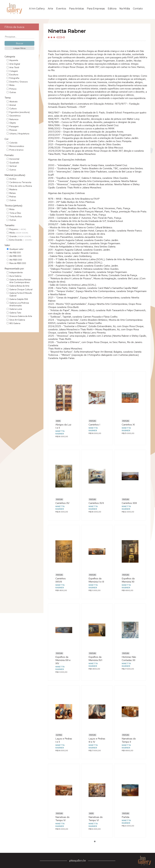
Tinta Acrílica (16, 216)
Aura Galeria (15, 276)
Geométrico (15, 116)
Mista (12, 85)
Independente (16, 272)
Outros (13, 170)
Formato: (9, 155)
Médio (19, 233)
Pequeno (18, 229)
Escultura (14, 75)
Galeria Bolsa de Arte (19, 286)
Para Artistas (76, 9)
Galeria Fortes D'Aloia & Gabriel (21, 294)
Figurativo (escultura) (20, 112)
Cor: (7, 139)
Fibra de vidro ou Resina (21, 186)
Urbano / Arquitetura (19, 134)
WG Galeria (15, 323)
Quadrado (14, 163)
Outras (13, 92)
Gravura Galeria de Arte (21, 316)
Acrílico (13, 179)
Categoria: (10, 57)
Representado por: (14, 269)
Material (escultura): (15, 175)
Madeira (13, 189)
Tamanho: (10, 225)
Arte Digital (15, 64)
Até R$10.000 (16, 260)
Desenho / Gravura (18, 82)
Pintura (13, 89)
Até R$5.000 (15, 256)
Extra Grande (21, 240)
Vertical (13, 166)
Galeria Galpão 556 (19, 299)
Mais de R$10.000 (18, 263)
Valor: (7, 245)
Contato (138, 9)
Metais (12, 193)
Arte (50, 9)
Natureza (14, 119)
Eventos (61, 9)
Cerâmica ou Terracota (20, 182)
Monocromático (17, 146)
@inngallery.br (78, 860)
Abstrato (13, 102)
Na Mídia (125, 9)
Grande (20, 236)
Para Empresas (96, 9)
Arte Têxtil (14, 67)
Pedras (13, 197)
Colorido (13, 143)
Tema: (8, 98)
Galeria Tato (15, 313)
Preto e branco (16, 150)
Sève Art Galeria (17, 320)
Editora (112, 9)
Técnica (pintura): (14, 206)
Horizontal (14, 159)
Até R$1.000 (15, 253)
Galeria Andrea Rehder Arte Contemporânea (20, 281)
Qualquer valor (16, 249)
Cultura (13, 109)
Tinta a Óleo (15, 213)
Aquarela (14, 60)
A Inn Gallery (37, 9)
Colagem (14, 71)
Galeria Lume (16, 309)
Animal (13, 105)
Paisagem (14, 126)
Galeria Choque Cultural (21, 289)
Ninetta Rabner (60, 432)
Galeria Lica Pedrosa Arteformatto (19, 304)
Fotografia (14, 78)
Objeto (13, 123)
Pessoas (13, 130)
